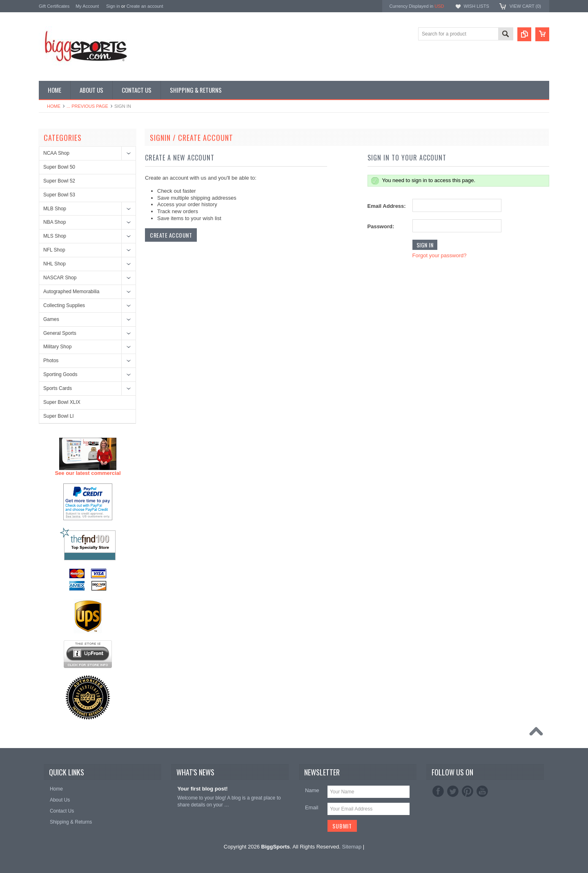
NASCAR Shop (60, 278)
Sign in (113, 6)
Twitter (453, 791)
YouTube (482, 791)
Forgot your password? (440, 255)
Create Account (171, 235)
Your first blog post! (202, 789)
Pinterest (468, 791)
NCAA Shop (56, 153)
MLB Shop (55, 209)
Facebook (438, 791)
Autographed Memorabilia (71, 292)
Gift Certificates (54, 6)
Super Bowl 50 (59, 167)
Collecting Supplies (64, 305)
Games (51, 319)
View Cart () (525, 6)
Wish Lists (476, 6)
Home (54, 106)
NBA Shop (55, 222)
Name (312, 790)
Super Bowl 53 (59, 195)
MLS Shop (55, 236)
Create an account (145, 6)
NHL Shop (55, 264)
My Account (87, 6)
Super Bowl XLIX (62, 402)
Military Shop (57, 347)
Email (312, 807)
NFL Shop (54, 250)
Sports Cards (58, 388)
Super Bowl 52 (59, 181)
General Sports (60, 333)
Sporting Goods (60, 374)
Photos (51, 361)
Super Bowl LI (59, 416)
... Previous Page (87, 106)
